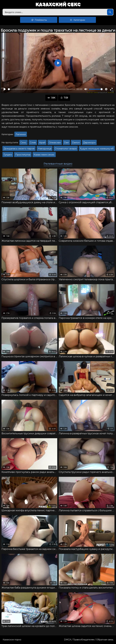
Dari (66, 142)
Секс (23, 142)
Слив (33, 142)
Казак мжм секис (44, 155)
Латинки (21, 134)
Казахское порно (12, 640)
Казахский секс (58, 5)
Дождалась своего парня (19, 149)
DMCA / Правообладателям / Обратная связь (89, 640)
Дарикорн (89, 142)
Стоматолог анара (66, 149)
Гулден (8, 155)
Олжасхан (55, 142)
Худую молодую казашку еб (97, 149)
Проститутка (23, 155)
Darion (76, 142)
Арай (42, 142)
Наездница (45, 149)
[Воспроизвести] (5, 89)
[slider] (42, 89)
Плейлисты (39, 20)
